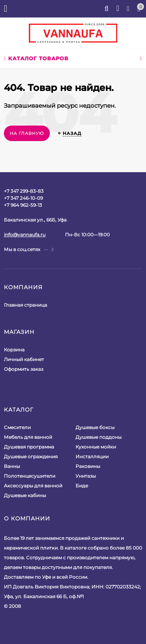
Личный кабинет (24, 359)
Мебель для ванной (28, 437)
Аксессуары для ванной (33, 486)
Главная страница (26, 305)
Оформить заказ (24, 369)
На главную (27, 133)
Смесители (17, 427)
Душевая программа (29, 447)
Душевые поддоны (99, 437)
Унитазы (86, 476)
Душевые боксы (95, 427)
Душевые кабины (25, 495)
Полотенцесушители (30, 476)
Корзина (14, 350)
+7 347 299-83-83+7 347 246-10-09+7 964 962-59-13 (24, 198)
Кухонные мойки (96, 447)
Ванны (12, 466)
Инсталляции (92, 456)
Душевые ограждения (31, 456)
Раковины (88, 466)
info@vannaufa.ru (25, 235)
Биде (82, 486)
